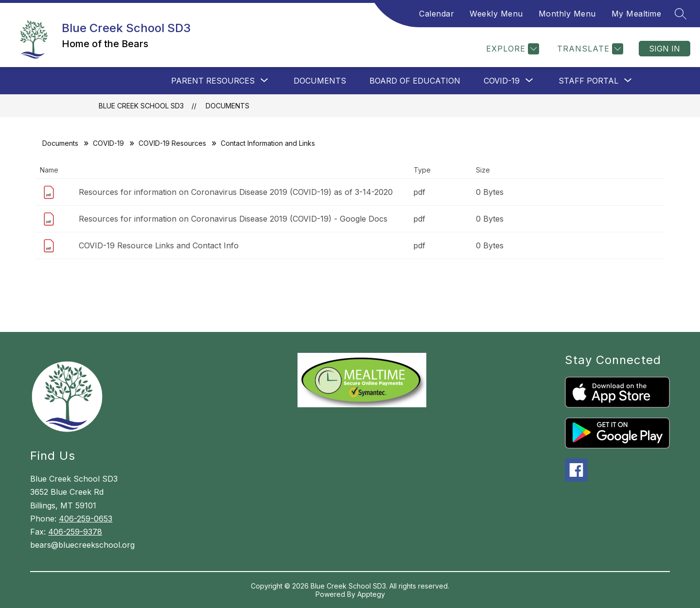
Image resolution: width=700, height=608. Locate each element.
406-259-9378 (75, 532)
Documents (320, 81)
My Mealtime (637, 14)
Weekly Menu (496, 14)
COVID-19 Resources (172, 143)
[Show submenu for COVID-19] (502, 81)
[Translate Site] (589, 49)
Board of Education (415, 81)
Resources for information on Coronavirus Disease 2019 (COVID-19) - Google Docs (233, 219)
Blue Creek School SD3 (141, 106)
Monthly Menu (567, 14)
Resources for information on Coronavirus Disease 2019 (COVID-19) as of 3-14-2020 (236, 192)
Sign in (665, 49)
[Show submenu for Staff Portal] (588, 81)
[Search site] (681, 14)
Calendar (437, 14)
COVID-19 (108, 143)
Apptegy (371, 594)
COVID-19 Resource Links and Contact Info (159, 245)
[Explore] (511, 49)
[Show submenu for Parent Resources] (213, 81)
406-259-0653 (86, 519)
